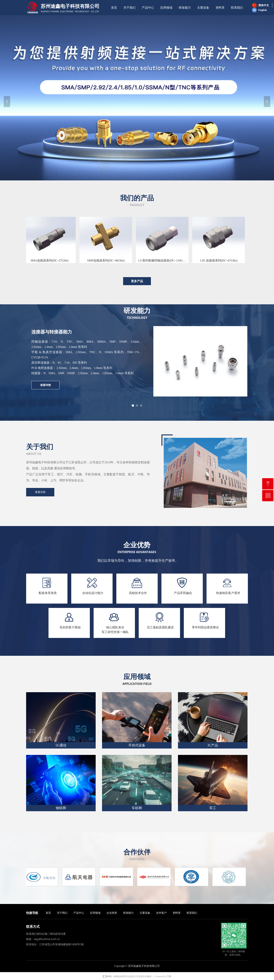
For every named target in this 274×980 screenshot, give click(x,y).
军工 (213, 808)
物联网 (61, 808)
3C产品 (213, 745)
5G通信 (61, 745)
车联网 (137, 808)
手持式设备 (137, 745)
